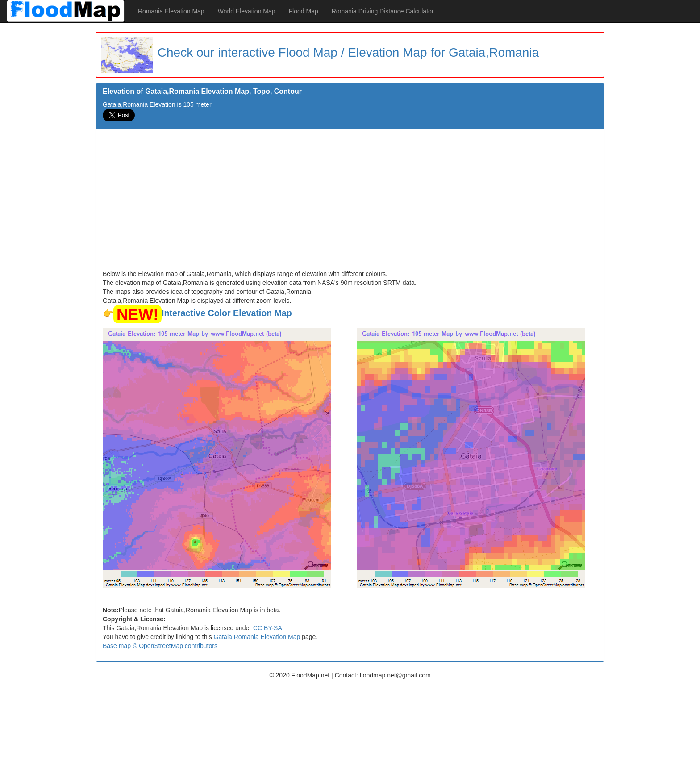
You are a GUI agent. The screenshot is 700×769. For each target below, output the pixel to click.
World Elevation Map (247, 11)
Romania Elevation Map (171, 11)
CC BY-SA (268, 628)
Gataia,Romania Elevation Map (257, 637)
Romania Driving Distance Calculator (383, 11)
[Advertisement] (350, 202)
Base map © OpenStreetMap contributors (160, 646)
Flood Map (304, 11)
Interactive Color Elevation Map (227, 313)
